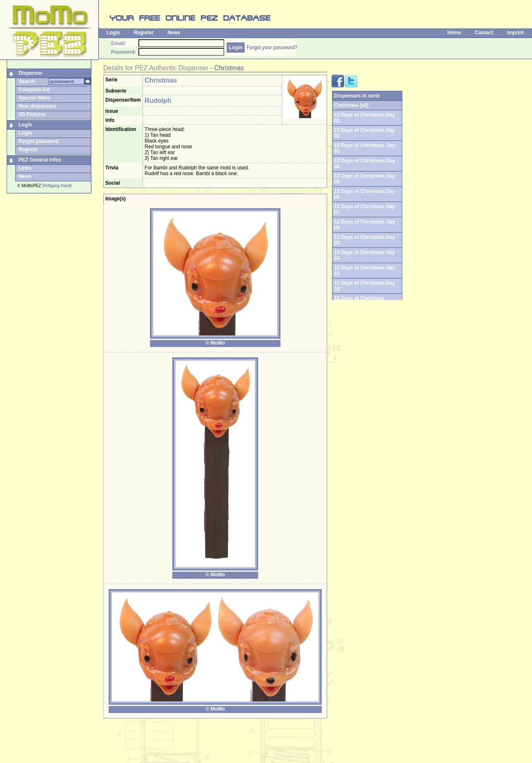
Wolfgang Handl (57, 186)
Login (113, 33)
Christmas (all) (351, 105)
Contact (484, 33)
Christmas (229, 68)
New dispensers (37, 106)
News (174, 33)
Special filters (35, 98)
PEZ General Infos (40, 160)
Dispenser (31, 73)
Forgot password (39, 141)
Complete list (34, 90)
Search (27, 81)
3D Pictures (32, 114)
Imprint (515, 33)
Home (454, 33)
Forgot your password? (272, 48)
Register (144, 33)
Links (25, 168)
